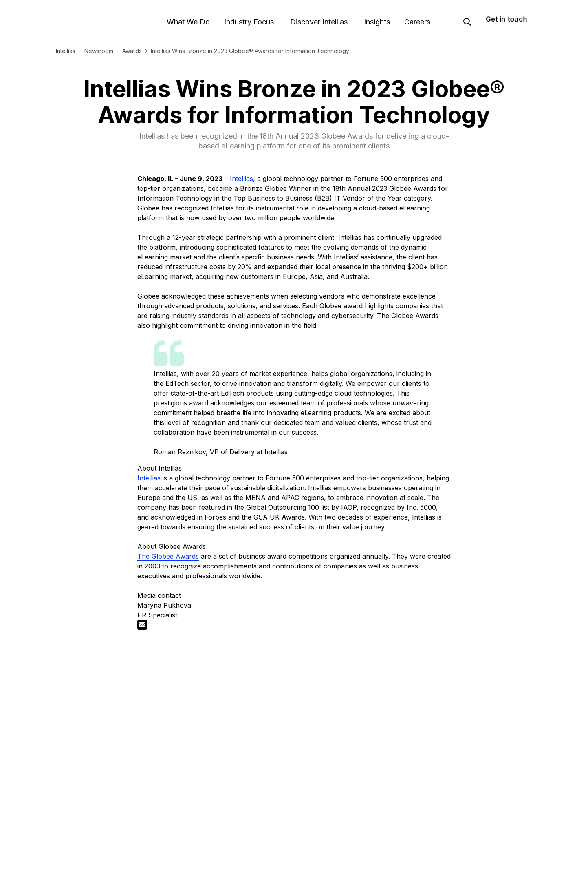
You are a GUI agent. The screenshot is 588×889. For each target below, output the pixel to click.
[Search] (467, 18)
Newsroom (99, 51)
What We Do (190, 17)
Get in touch (506, 14)
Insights (373, 17)
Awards (132, 51)
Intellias (66, 51)
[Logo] (87, 17)
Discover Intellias (316, 17)
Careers (414, 17)
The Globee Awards (168, 556)
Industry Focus (249, 17)
